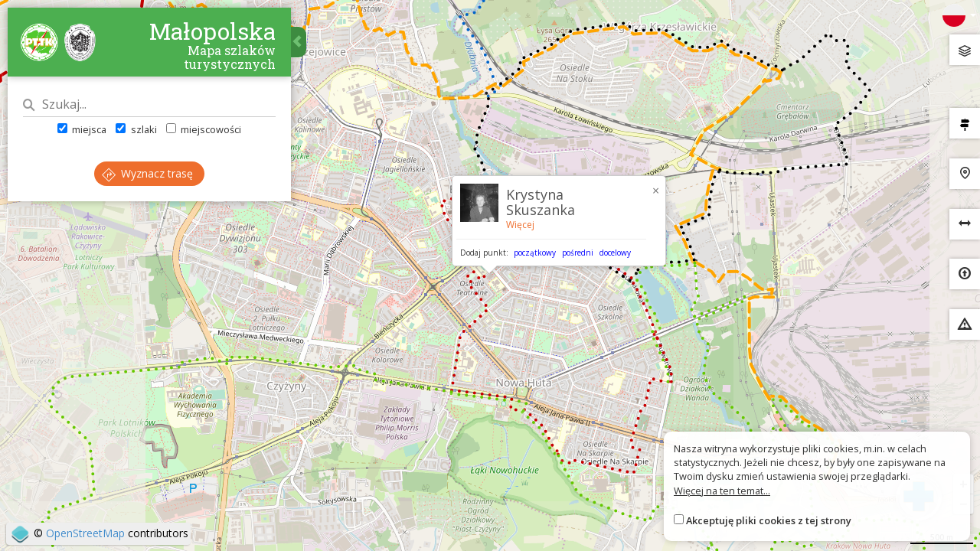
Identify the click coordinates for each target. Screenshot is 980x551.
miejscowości (204, 129)
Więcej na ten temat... (722, 491)
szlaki (136, 129)
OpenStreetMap (85, 533)
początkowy (535, 253)
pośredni (578, 253)
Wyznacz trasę (147, 173)
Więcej (520, 225)
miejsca (82, 129)
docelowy (615, 253)
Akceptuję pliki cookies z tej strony (769, 520)
